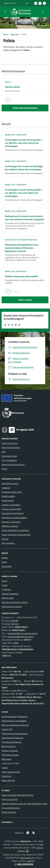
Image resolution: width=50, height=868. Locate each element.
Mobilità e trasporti (16, 135)
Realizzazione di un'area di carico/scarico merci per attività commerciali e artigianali (24, 218)
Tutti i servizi (25, 300)
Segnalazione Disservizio (12, 738)
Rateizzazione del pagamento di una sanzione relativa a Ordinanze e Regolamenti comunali (22, 248)
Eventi (4, 581)
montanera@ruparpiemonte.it (21, 637)
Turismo (5, 539)
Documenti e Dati (9, 456)
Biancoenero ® (27, 858)
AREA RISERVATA (23, 864)
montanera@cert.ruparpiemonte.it (22, 633)
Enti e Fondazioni (9, 460)
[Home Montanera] (24, 12)
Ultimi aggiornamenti (11, 772)
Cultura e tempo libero (11, 509)
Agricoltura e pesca (10, 483)
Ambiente (6, 488)
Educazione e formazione (13, 513)
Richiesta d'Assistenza (11, 742)
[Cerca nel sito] (43, 12)
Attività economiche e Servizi (14, 602)
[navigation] (5, 12)
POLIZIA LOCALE (13, 87)
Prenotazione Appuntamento (14, 733)
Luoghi (5, 585)
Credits (5, 768)
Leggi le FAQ (7, 729)
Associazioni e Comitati (12, 606)
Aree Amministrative (11, 447)
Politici (4, 469)
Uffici (8, 82)
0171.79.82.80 (12, 621)
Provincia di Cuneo (10, 799)
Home (6, 34)
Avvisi (4, 562)
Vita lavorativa (8, 543)
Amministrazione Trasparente (15, 716)
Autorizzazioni (8, 500)
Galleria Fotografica (10, 594)
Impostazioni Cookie (10, 763)
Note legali (6, 759)
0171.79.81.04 (12, 624)
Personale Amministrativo (13, 464)
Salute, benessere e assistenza (15, 530)
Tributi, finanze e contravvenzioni (16, 535)
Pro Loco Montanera (11, 808)
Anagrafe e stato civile (12, 492)
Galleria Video (8, 598)
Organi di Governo (10, 443)
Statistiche (6, 776)
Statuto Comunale (10, 751)
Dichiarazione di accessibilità (14, 721)
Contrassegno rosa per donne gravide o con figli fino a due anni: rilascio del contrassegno (23, 193)
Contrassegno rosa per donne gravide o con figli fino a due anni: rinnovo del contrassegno (23, 143)
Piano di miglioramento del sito (15, 725)
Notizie (5, 558)
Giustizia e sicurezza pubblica (21, 240)
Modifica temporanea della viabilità (21, 276)
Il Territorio (6, 589)
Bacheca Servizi (9, 746)
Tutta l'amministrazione (25, 108)
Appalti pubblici (8, 496)
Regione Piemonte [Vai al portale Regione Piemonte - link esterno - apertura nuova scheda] (10, 3)
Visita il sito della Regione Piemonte (17, 795)
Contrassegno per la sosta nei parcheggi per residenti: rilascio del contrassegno (24, 168)
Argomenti (15, 34)
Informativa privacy (10, 755)
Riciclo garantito (9, 812)
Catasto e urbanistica (11, 505)
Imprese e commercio (11, 522)
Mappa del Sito (8, 780)
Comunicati (7, 566)
